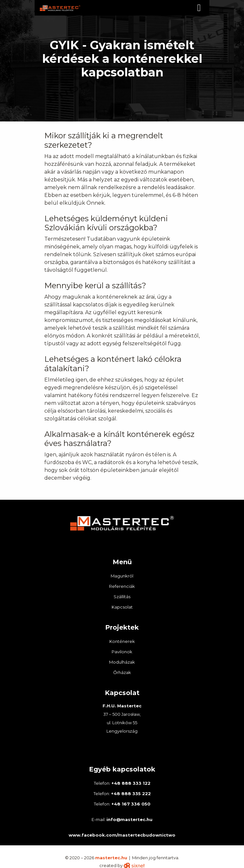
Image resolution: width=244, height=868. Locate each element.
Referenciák (122, 586)
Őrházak (122, 672)
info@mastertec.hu (129, 819)
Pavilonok (122, 652)
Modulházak (122, 662)
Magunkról (122, 576)
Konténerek (122, 641)
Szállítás (122, 597)
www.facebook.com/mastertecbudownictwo (122, 835)
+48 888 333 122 (131, 783)
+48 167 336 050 (131, 804)
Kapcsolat (122, 607)
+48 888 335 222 (131, 794)
